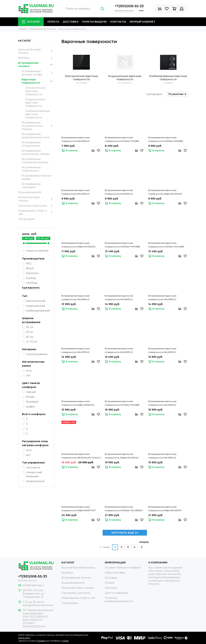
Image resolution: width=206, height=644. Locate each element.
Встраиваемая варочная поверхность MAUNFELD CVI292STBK (119, 192)
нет (28, 375)
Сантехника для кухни (36, 206)
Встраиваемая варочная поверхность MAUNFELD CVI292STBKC (76, 192)
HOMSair (32, 283)
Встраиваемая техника (36, 65)
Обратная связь (115, 573)
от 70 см (32, 342)
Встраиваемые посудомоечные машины (38, 126)
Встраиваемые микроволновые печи (36, 136)
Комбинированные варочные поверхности (38, 114)
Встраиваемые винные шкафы (37, 177)
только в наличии (37, 251)
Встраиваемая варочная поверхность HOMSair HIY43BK (122, 403)
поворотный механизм (34, 474)
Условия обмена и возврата (123, 568)
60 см (30, 337)
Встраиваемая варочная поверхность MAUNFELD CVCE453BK (76, 298)
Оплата (53, 22)
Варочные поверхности (38, 81)
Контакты (118, 22)
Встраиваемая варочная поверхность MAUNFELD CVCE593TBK (162, 403)
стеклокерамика (37, 354)
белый (30, 397)
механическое (35, 481)
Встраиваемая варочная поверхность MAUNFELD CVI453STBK (162, 456)
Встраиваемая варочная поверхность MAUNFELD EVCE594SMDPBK (76, 351)
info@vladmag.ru (33, 585)
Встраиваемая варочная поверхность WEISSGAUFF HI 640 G (81, 456)
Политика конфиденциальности (119, 600)
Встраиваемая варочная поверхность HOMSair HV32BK (122, 139)
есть (29, 371)
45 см (29, 332)
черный (31, 392)
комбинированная (38, 311)
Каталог (31, 22)
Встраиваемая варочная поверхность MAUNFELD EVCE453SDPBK (119, 351)
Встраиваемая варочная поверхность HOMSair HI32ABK (166, 139)
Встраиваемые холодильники (31, 144)
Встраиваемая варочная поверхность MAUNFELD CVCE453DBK (119, 298)
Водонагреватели (30, 192)
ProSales (41, 641)
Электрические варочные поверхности (35, 91)
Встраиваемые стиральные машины (35, 161)
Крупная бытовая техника (36, 51)
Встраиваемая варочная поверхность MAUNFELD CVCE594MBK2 (162, 298)
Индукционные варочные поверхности (35, 103)
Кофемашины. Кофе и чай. (36, 212)
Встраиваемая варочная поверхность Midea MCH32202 (78, 245)
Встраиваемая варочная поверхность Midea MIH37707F (79, 509)
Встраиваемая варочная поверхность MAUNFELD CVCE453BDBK (162, 351)
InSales (65, 641)
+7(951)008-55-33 (129, 6)
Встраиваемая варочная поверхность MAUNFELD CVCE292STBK (76, 139)
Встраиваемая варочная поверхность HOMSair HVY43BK (123, 245)
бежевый (32, 402)
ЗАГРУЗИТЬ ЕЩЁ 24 (125, 533)
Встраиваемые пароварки (31, 186)
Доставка (71, 22)
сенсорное (33, 467)
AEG (29, 263)
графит (31, 407)
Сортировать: (154, 94)
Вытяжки (36, 58)
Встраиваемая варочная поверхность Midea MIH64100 (78, 403)
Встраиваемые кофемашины (31, 169)
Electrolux (32, 273)
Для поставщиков (116, 593)
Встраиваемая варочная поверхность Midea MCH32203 (165, 192)
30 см (30, 327)
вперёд (144, 545)
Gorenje (31, 278)
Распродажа (26, 219)
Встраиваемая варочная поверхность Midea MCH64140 (122, 456)
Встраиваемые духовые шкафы (38, 73)
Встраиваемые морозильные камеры (36, 152)
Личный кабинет (142, 22)
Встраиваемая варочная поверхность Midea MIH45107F (165, 509)
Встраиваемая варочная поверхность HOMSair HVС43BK (166, 245)
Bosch (30, 268)
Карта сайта (24, 638)
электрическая (36, 301)
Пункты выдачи (94, 22)
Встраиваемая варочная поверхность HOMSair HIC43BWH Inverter (124, 509)
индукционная (36, 306)
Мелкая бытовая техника (36, 199)
